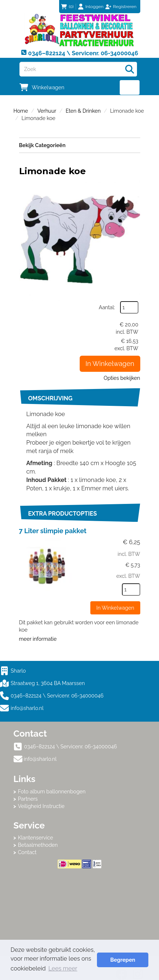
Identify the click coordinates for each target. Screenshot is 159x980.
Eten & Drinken (83, 111)
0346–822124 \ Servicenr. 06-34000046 (52, 696)
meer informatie (38, 639)
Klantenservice (36, 838)
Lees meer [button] (63, 968)
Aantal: (107, 307)
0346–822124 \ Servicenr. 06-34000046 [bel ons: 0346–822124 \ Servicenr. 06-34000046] (71, 747)
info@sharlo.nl (27, 708)
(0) (67, 7)
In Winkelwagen (110, 364)
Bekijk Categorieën (80, 145)
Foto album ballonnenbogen (52, 792)
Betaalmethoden (38, 845)
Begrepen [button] (123, 960)
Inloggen (95, 7)
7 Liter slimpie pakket (53, 531)
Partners (28, 799)
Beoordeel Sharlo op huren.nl (80, 909)
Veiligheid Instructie (41, 806)
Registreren (125, 7)
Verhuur (47, 111)
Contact (27, 852)
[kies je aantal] (131, 590)
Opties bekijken (122, 378)
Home (21, 111)
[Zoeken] (130, 69)
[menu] (130, 87)
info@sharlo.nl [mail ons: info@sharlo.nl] (40, 759)
